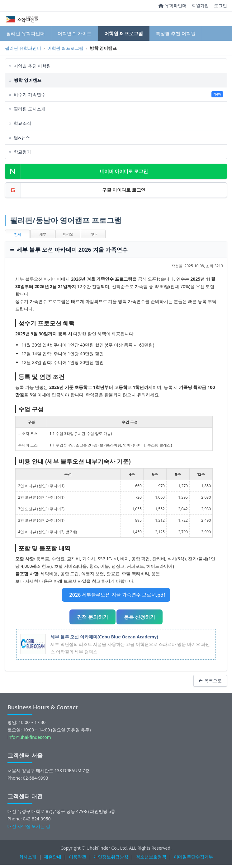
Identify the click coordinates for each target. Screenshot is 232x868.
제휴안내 (53, 857)
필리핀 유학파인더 (26, 33)
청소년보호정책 (151, 857)
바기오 (68, 234)
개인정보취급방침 (111, 857)
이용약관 (78, 857)
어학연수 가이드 (75, 33)
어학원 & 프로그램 (124, 33)
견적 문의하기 (92, 617)
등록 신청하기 (140, 617)
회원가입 (200, 5)
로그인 (220, 5)
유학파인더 (173, 5)
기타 (93, 234)
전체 (17, 234)
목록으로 (210, 681)
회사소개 (28, 857)
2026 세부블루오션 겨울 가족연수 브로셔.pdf (116, 595)
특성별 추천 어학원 (176, 33)
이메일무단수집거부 (193, 857)
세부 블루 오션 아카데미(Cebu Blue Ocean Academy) (104, 637)
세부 (43, 234)
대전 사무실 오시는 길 (29, 826)
